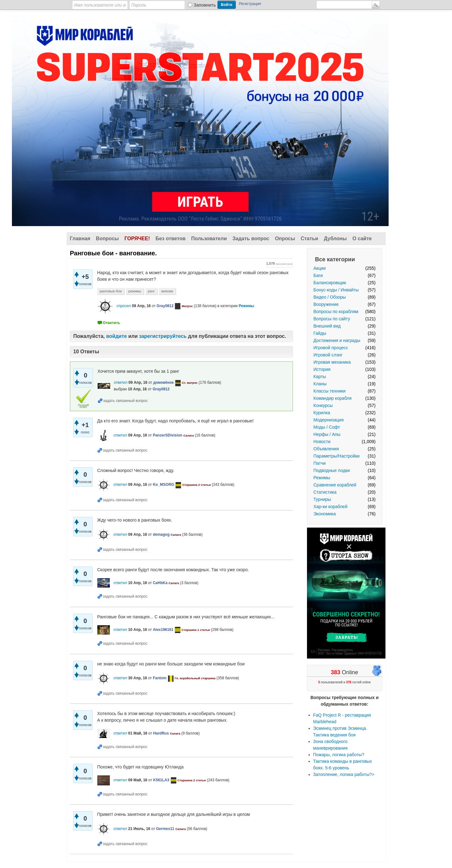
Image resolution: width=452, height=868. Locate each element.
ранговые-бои (111, 291)
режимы (135, 291)
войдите (116, 336)
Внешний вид (327, 326)
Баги (318, 275)
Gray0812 (165, 306)
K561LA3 (161, 780)
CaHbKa (160, 583)
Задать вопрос (251, 239)
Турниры (322, 499)
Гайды (320, 333)
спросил (124, 306)
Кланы (320, 384)
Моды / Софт (327, 427)
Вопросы (108, 239)
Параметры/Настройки (337, 456)
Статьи (309, 239)
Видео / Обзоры (330, 297)
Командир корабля (333, 398)
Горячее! (137, 239)
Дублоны (335, 239)
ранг (151, 291)
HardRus (161, 733)
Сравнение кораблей (335, 485)
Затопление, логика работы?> (344, 774)
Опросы (285, 239)
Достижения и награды (337, 340)
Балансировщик (330, 283)
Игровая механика (332, 362)
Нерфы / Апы (327, 434)
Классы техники (330, 391)
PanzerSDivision (168, 435)
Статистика (325, 492)
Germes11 (165, 829)
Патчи (320, 463)
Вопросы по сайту (332, 319)
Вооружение (326, 304)
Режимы (322, 478)
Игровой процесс (331, 348)
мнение (167, 291)
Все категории (335, 259)
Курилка (322, 413)
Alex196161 (163, 630)
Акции (320, 268)
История (322, 369)
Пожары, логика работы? (339, 755)
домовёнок (163, 382)
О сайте (362, 239)
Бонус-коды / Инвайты (336, 290)
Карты (320, 377)
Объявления (326, 449)
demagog (161, 534)
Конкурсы (323, 405)
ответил (121, 382)
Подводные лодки (332, 470)
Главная (80, 239)
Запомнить (205, 5)
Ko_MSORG (164, 485)
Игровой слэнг (328, 355)
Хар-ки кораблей (331, 507)
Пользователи (209, 239)
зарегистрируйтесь (163, 336)
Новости (322, 442)
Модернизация (329, 420)
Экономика (325, 514)
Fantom (160, 678)
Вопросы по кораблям (336, 312)
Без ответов (170, 239)
